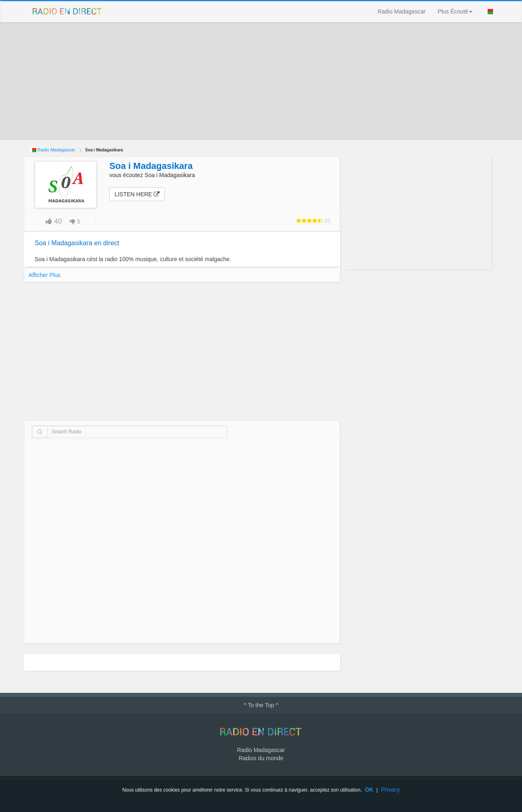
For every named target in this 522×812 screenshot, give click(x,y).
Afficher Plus (44, 275)
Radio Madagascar (402, 11)
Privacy (390, 790)
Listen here (137, 194)
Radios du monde (261, 758)
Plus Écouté (455, 11)
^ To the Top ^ (261, 705)
